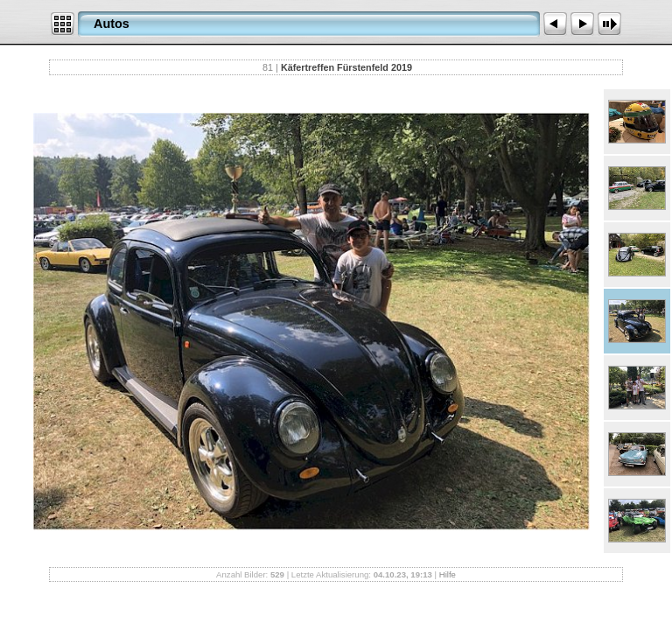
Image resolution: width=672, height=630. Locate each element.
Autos (112, 24)
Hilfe (448, 574)
